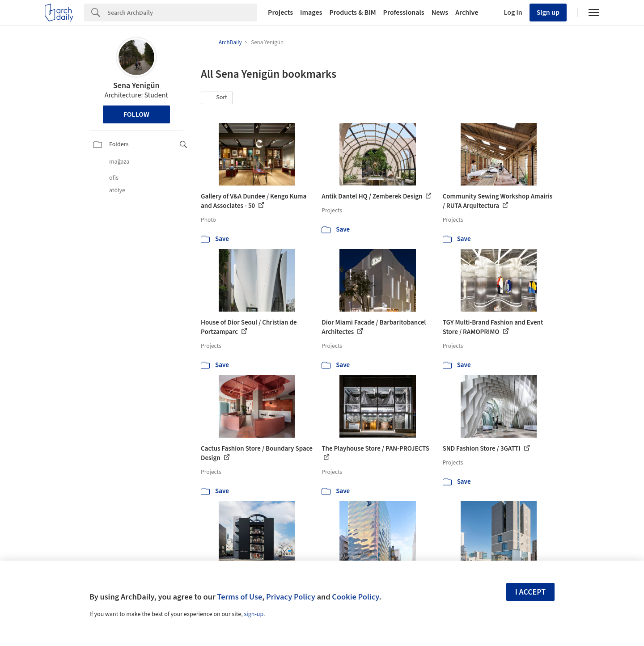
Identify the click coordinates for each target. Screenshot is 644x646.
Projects (280, 13)
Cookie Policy (355, 597)
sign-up (254, 614)
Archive (467, 13)
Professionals (404, 13)
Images (311, 13)
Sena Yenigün (136, 86)
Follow (136, 114)
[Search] (182, 13)
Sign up (548, 13)
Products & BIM (352, 13)
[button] (217, 98)
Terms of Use (239, 597)
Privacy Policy (291, 597)
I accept (530, 592)
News (440, 13)
